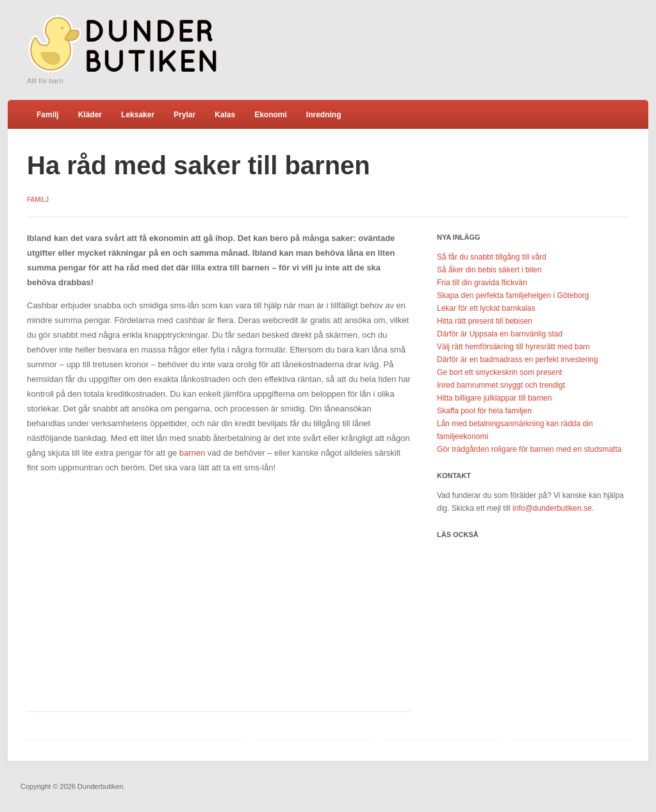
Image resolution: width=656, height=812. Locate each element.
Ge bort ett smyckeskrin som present (499, 372)
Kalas (225, 115)
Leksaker (138, 115)
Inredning (324, 115)
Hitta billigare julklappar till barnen (494, 398)
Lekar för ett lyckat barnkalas (486, 308)
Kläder (90, 115)
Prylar (184, 115)
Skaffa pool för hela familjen (484, 411)
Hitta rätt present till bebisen (485, 321)
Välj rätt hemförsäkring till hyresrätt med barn (513, 347)
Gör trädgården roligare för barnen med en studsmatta (529, 449)
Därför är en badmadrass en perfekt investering (517, 360)
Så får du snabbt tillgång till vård (492, 257)
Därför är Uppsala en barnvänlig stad (500, 334)
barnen (193, 453)
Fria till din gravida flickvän (482, 283)
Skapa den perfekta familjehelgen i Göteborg (513, 295)
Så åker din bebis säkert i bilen (489, 270)
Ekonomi (271, 115)
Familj (48, 115)
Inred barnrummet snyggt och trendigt (501, 385)
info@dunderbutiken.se (552, 508)
